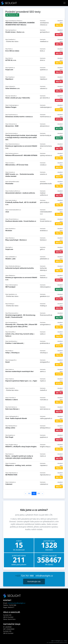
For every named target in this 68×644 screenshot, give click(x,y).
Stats (66, 641)
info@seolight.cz (44, 576)
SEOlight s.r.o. (59, 641)
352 (29, 493)
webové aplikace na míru (62, 643)
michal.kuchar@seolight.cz (16, 603)
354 (39, 493)
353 (34, 493)
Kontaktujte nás (34, 581)
